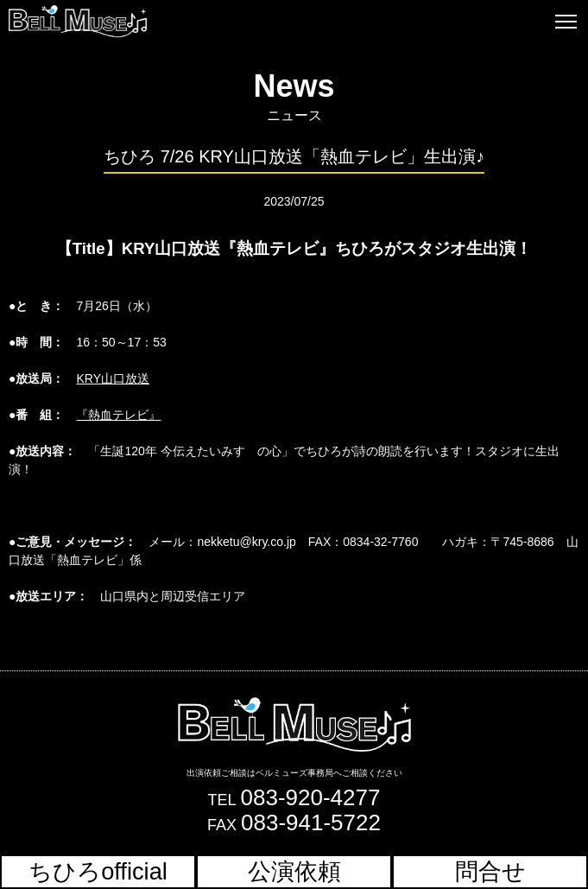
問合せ (490, 871)
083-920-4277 (311, 797)
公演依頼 (294, 871)
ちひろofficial (98, 871)
